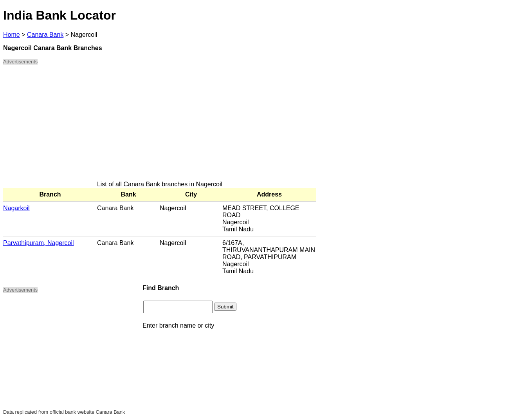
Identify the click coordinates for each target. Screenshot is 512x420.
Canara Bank (45, 35)
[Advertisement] (160, 126)
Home (12, 35)
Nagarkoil (16, 208)
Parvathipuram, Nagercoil (39, 243)
